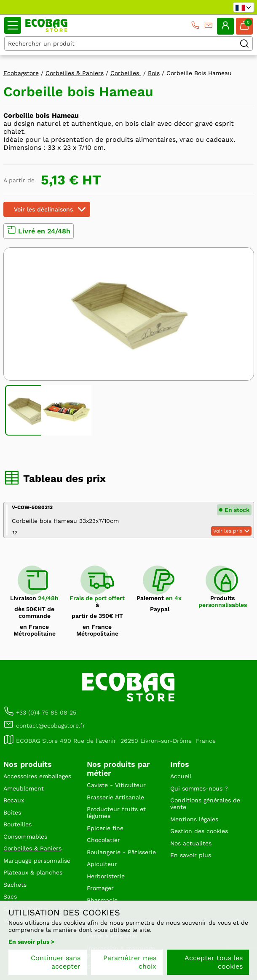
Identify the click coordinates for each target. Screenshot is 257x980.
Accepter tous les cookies (214, 962)
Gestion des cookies (199, 831)
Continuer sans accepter (56, 962)
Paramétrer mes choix (130, 962)
